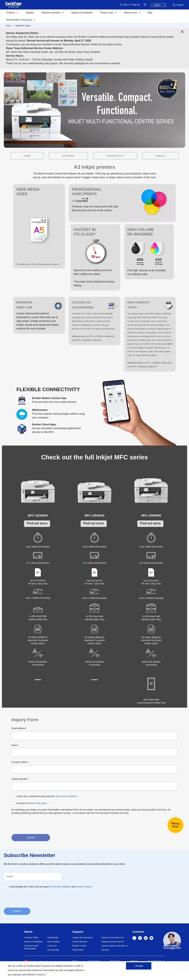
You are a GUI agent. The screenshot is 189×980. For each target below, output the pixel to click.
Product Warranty (80, 942)
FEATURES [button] (78, 156)
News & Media (53, 942)
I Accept (139, 968)
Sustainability (53, 938)
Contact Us (52, 946)
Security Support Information (113, 946)
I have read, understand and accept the (47, 796)
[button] (172, 941)
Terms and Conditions (66, 796)
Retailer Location (79, 946)
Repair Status (78, 950)
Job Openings (53, 950)
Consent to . (33, 803)
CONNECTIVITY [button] (105, 156)
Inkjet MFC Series (23, 26)
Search (178, 5)
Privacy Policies (84, 887)
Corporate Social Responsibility (31, 947)
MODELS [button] (131, 156)
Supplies (30, 13)
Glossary (105, 950)
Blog (150, 13)
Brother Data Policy (37, 803)
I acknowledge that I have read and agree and (51, 887)
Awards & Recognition (34, 942)
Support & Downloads (82, 13)
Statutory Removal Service (113, 942)
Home (9, 26)
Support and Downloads (82, 938)
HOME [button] (56, 156)
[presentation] (35, 824)
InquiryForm (176, 825)
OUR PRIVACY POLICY (33, 975)
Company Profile (31, 938)
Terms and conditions (61, 887)
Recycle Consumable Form (113, 938)
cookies (20, 966)
